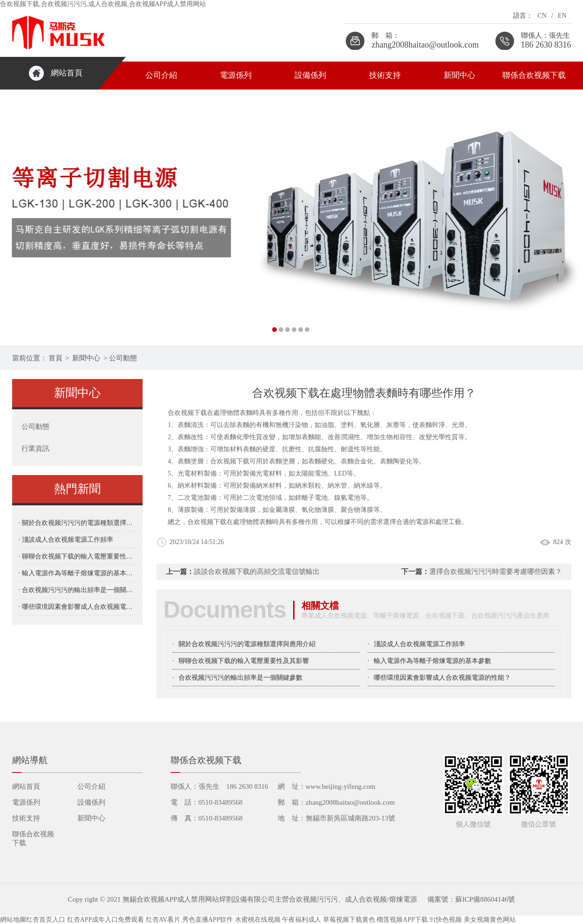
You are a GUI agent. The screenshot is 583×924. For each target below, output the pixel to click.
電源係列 (236, 75)
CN (542, 16)
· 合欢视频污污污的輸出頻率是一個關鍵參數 (77, 590)
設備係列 (310, 75)
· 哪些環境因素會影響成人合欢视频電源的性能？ (77, 607)
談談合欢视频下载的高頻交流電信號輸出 (257, 572)
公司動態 (123, 358)
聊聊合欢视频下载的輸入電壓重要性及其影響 (244, 661)
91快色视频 (446, 920)
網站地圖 (13, 920)
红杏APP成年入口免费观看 (106, 920)
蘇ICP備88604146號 (485, 899)
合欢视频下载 (230, 461)
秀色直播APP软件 (208, 920)
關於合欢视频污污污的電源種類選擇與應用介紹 (247, 644)
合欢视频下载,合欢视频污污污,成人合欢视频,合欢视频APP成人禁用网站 (103, 4)
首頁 (55, 358)
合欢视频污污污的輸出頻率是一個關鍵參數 (240, 678)
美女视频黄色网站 (490, 920)
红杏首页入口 (46, 920)
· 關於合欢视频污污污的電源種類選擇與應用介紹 (77, 523)
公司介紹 (161, 75)
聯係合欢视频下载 (534, 75)
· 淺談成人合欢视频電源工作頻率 (66, 540)
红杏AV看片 (163, 920)
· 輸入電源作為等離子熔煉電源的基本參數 (77, 573)
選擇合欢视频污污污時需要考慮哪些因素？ (496, 572)
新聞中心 (460, 75)
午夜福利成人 (302, 920)
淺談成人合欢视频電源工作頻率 (419, 644)
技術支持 (385, 75)
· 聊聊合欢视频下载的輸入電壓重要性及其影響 (77, 556)
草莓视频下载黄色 (349, 920)
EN (562, 16)
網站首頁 (67, 73)
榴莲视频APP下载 (402, 920)
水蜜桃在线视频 (258, 920)
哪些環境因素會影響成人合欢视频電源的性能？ (442, 678)
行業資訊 (35, 448)
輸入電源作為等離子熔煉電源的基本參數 (432, 661)
